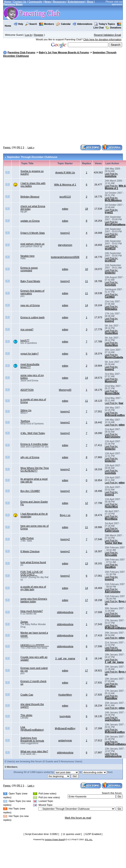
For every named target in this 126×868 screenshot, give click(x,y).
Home (8, 2)
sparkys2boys (112, 720)
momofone (111, 176)
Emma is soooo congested (29, 269)
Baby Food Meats (30, 281)
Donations (116, 28)
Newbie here (28, 256)
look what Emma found (33, 562)
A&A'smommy (113, 437)
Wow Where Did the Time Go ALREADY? (35, 469)
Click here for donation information (103, 39)
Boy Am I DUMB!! (30, 491)
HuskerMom (111, 333)
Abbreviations (85, 24)
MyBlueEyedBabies (115, 628)
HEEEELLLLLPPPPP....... (35, 645)
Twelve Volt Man (113, 543)
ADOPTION (27, 390)
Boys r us (65, 515)
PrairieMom (111, 698)
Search (33, 24)
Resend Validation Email (107, 35)
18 (87, 209)
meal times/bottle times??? (30, 366)
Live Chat (99, 28)
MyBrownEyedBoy (115, 415)
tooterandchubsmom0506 (65, 257)
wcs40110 (65, 197)
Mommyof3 (111, 381)
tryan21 (109, 212)
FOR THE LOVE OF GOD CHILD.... (32, 573)
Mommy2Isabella (114, 357)
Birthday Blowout (30, 197)
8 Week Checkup (30, 551)
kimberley (110, 273)
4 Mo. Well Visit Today (33, 433)
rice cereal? (27, 329)
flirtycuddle (111, 555)
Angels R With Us (65, 172)
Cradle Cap (27, 695)
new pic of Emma (30, 305)
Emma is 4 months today (34, 444)
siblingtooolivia (65, 612)
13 (87, 563)
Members (49, 24)
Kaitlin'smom (112, 531)
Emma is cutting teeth (33, 317)
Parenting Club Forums (21, 52)
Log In (29, 35)
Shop (90, 2)
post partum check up (32, 244)
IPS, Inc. (89, 840)
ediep (65, 209)
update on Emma (30, 221)
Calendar (66, 24)
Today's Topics (105, 24)
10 (87, 269)
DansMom (110, 567)
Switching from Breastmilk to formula (32, 739)
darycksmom (65, 245)
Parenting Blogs (13, 4)
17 (87, 600)
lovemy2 (65, 233)
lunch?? (25, 340)
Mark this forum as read (78, 818)
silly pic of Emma (30, 457)
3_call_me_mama (65, 658)
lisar (121, 403)
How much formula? (32, 611)
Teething (25, 421)
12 (87, 503)
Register (39, 35)
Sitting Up (26, 410)
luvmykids (110, 285)
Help (21, 24)
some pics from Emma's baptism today (34, 600)
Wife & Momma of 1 (65, 185)
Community (35, 2)
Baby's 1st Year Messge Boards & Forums (64, 52)
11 (87, 281)
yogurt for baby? (30, 354)
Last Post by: (111, 174)
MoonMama (111, 519)
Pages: (7, 147)
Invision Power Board (55, 840)
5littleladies (111, 309)
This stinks (26, 715)
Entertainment (76, 2)
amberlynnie (65, 740)
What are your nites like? (34, 751)
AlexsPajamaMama (115, 225)
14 (87, 305)
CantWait (110, 297)
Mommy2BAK (112, 394)
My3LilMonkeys (113, 200)
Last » (31, 147)
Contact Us (20, 2)
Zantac (24, 622)
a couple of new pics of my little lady (33, 588)
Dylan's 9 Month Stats (33, 233)
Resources (59, 2)
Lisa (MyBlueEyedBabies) (32, 728)
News (48, 2)
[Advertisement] (43, 101)
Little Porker (27, 538)
